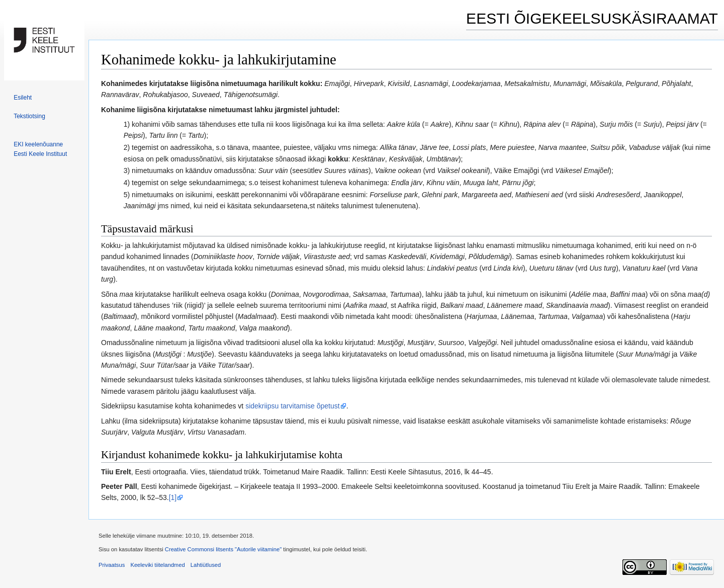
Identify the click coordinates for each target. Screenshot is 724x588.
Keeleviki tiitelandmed (157, 565)
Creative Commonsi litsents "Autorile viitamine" (223, 549)
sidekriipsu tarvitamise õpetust (293, 406)
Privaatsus (112, 565)
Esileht (23, 98)
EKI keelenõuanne (38, 144)
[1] (173, 497)
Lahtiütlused (206, 565)
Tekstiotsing (29, 116)
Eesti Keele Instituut (40, 154)
